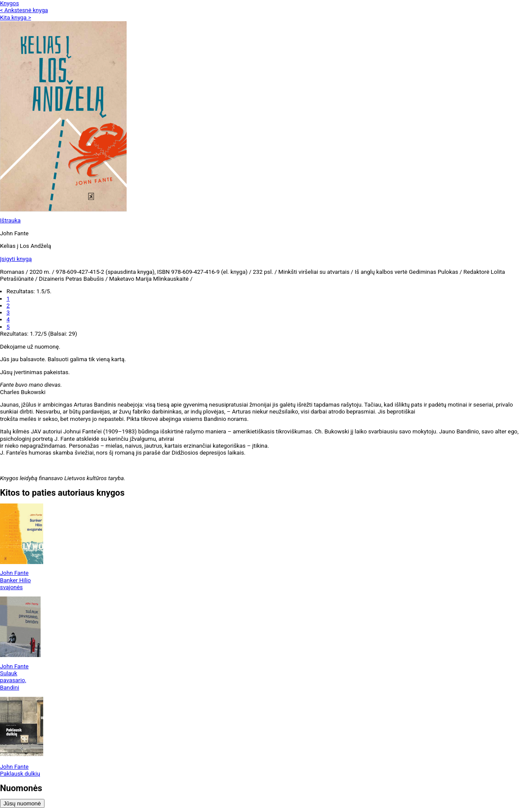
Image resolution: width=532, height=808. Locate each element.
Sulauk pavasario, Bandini (13, 680)
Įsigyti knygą (16, 259)
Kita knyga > (16, 18)
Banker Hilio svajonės (15, 584)
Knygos (10, 3)
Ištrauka (10, 220)
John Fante (14, 573)
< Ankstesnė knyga (24, 10)
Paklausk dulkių (20, 774)
